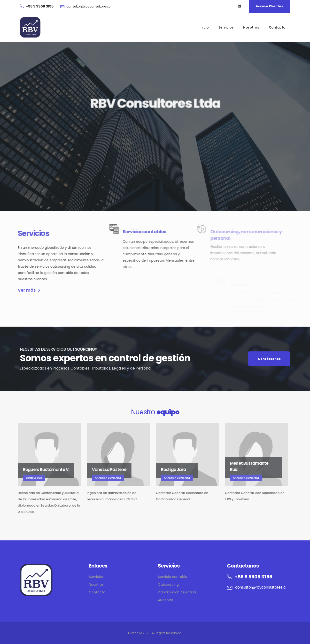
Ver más (21, 290)
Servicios (226, 27)
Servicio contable (173, 577)
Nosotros (251, 27)
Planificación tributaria (177, 592)
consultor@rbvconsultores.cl (89, 6)
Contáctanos (269, 359)
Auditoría (166, 600)
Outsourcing (168, 584)
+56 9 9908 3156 (253, 577)
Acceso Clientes (269, 6)
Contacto (277, 27)
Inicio (204, 27)
